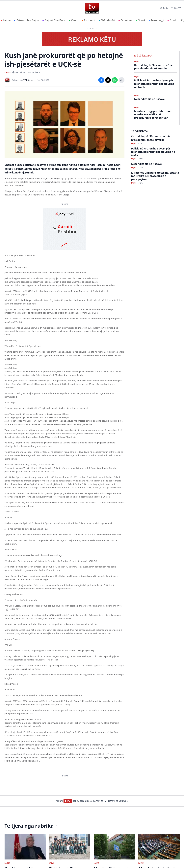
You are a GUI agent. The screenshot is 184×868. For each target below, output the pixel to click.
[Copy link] (122, 80)
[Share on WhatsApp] (115, 80)
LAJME (8, 72)
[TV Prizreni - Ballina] (92, 8)
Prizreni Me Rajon (26, 20)
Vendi (74, 20)
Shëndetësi (107, 20)
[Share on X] (108, 80)
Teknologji (156, 20)
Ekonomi (88, 20)
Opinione (126, 20)
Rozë (172, 20)
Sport (141, 20)
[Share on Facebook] (101, 80)
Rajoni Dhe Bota (54, 20)
